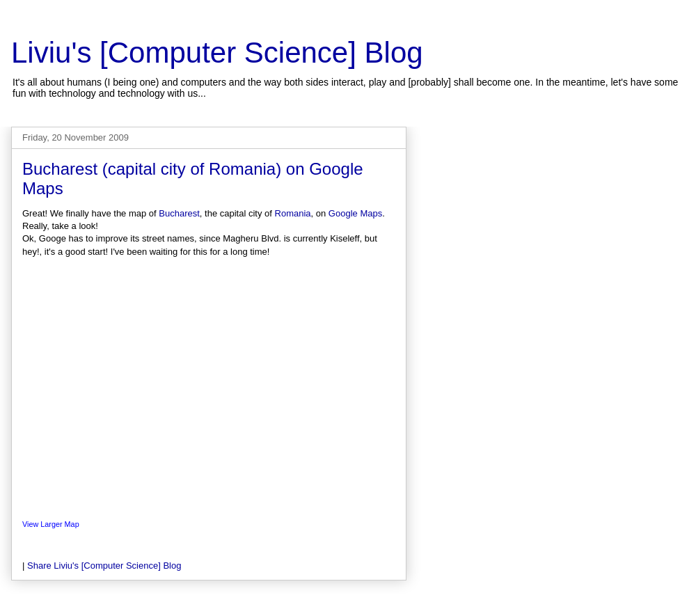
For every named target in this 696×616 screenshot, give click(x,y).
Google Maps (355, 213)
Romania (293, 213)
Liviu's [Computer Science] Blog (217, 53)
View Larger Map (51, 524)
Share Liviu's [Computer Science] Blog (104, 566)
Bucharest (179, 213)
